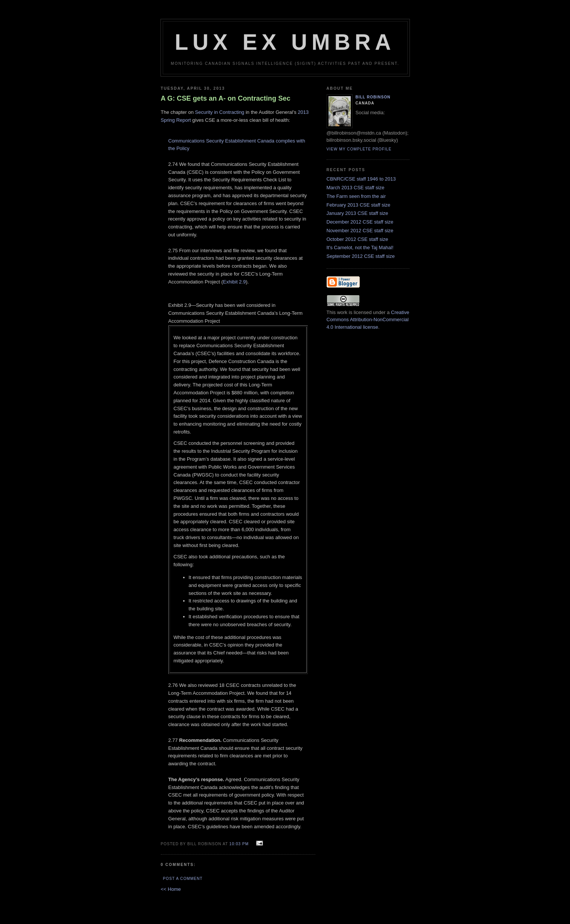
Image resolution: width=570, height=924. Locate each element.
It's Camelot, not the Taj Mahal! (360, 247)
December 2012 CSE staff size (360, 222)
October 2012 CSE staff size (358, 239)
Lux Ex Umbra (285, 42)
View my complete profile (359, 149)
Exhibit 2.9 (235, 282)
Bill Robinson (373, 97)
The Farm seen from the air (356, 196)
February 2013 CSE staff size (359, 205)
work (342, 312)
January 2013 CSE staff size (358, 213)
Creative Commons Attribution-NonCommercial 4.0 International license (368, 320)
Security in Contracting (220, 112)
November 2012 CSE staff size (360, 231)
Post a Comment (183, 879)
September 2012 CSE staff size (361, 256)
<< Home (171, 889)
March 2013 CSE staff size (356, 188)
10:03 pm (239, 844)
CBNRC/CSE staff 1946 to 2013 (361, 179)
